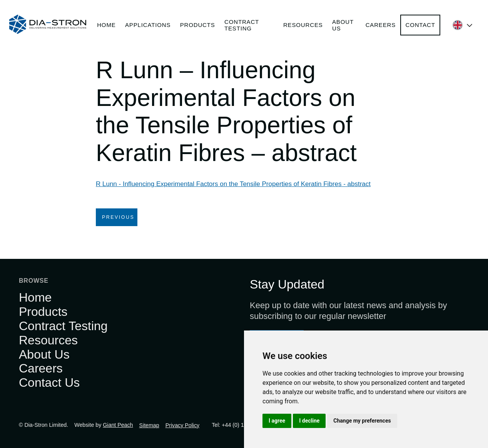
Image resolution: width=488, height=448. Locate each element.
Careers (381, 25)
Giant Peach (118, 425)
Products (198, 25)
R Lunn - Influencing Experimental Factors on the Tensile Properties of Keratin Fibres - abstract (233, 184)
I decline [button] (309, 421)
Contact (420, 25)
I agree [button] (277, 421)
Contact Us (49, 383)
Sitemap (149, 425)
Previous (118, 217)
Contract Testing (242, 25)
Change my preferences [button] (362, 421)
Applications (148, 25)
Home (106, 25)
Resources (303, 25)
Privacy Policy (183, 425)
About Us (343, 25)
